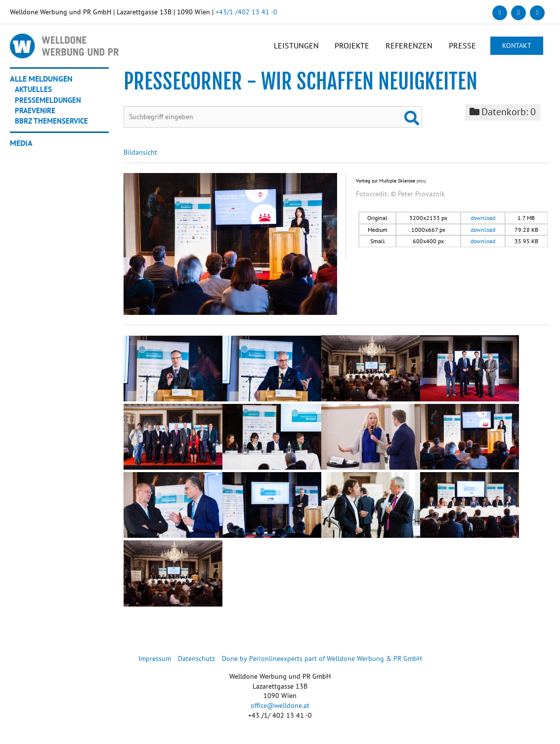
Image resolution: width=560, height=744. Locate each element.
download (483, 223)
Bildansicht (140, 157)
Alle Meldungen (41, 83)
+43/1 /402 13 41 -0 (246, 12)
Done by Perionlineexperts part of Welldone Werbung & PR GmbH (322, 663)
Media (21, 146)
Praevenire (37, 114)
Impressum (155, 663)
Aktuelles (34, 93)
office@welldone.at (280, 710)
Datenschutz (197, 663)
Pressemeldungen (49, 104)
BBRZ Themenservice (53, 125)
